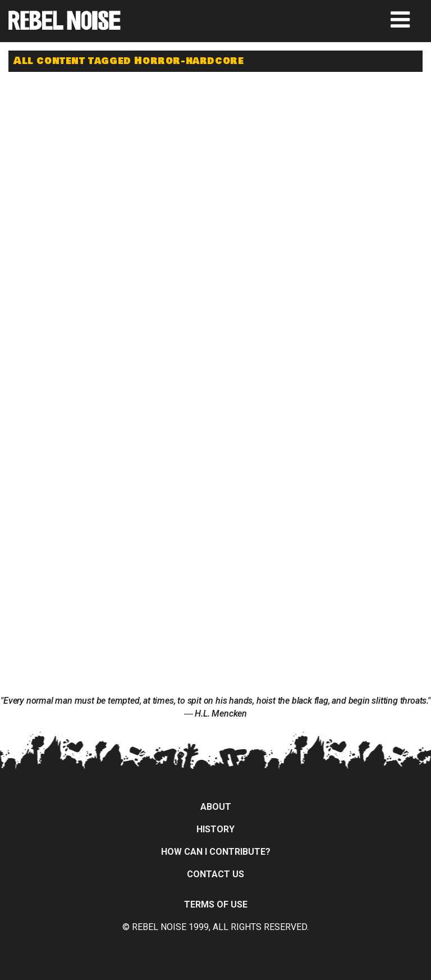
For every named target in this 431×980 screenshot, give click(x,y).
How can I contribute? (216, 852)
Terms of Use (216, 904)
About (216, 807)
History (215, 829)
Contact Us (215, 874)
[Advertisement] (115, 153)
